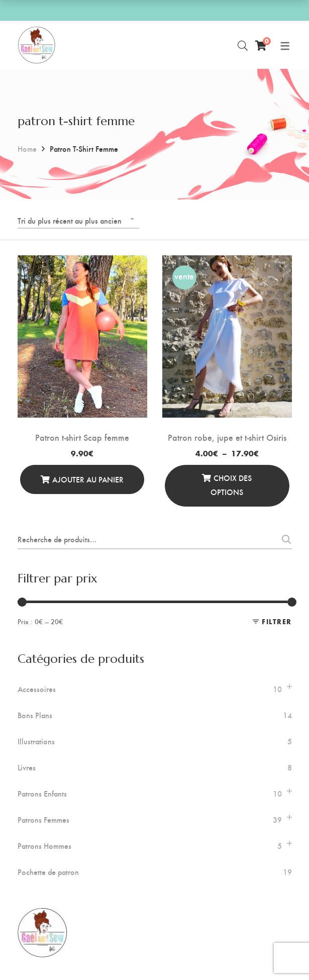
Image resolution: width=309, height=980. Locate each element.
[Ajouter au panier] (82, 479)
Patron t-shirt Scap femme (82, 437)
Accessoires (37, 689)
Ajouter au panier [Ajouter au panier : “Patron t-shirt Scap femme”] (88, 479)
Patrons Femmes (43, 820)
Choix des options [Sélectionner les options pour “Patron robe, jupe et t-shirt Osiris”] (231, 485)
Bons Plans (35, 715)
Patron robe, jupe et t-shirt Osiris (227, 437)
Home (27, 149)
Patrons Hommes (44, 846)
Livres (27, 767)
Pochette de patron (48, 872)
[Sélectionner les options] (227, 486)
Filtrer (277, 621)
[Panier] (261, 45)
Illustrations (36, 741)
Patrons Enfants (42, 794)
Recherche (284, 539)
